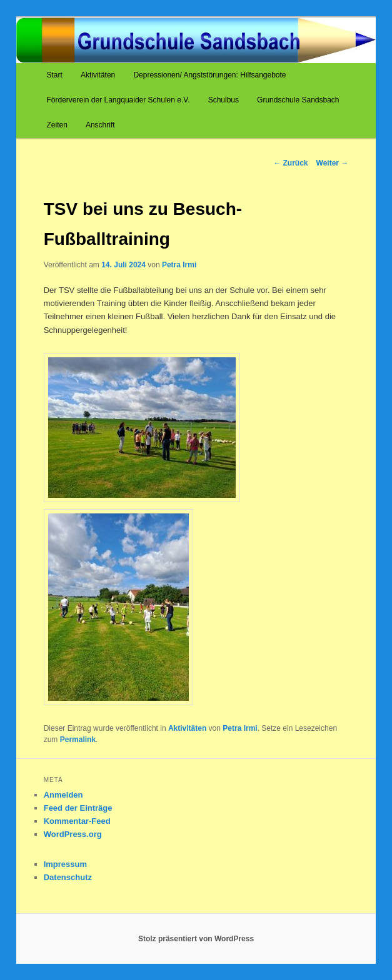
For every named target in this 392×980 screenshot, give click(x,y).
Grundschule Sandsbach (298, 100)
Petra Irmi (179, 265)
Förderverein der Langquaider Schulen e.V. (118, 100)
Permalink (78, 740)
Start (54, 75)
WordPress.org (73, 834)
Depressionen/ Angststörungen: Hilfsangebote (209, 75)
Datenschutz (68, 877)
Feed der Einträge (78, 808)
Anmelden (63, 795)
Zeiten (57, 125)
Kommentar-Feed (77, 821)
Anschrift (100, 125)
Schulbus (224, 100)
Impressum (65, 864)
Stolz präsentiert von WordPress (196, 939)
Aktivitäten (98, 75)
